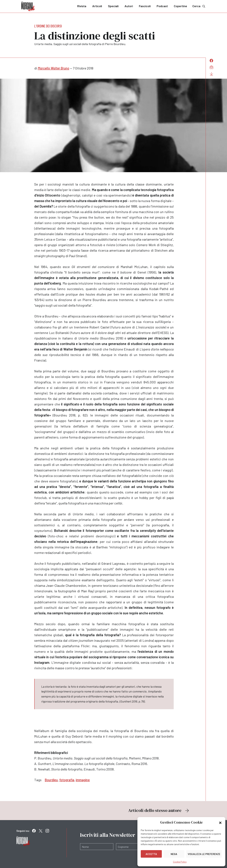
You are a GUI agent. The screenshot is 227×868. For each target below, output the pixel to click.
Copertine (180, 6)
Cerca (199, 6)
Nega (174, 854)
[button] (220, 822)
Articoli (97, 6)
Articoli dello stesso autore (159, 810)
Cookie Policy (180, 862)
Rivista (82, 6)
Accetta (151, 854)
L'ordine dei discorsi (48, 26)
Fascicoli (145, 6)
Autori (129, 6)
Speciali (113, 6)
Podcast (162, 6)
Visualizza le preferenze (204, 854)
